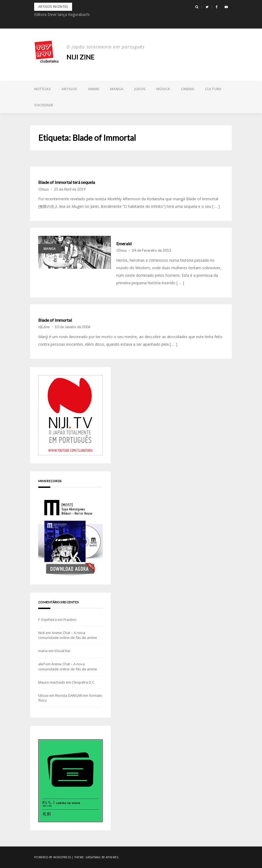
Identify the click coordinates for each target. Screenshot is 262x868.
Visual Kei (62, 651)
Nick (42, 633)
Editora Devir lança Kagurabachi (62, 14)
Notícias (43, 89)
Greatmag (93, 857)
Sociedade (44, 105)
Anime (94, 89)
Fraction (70, 619)
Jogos (140, 89)
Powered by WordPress (53, 857)
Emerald (124, 244)
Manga (117, 89)
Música (163, 89)
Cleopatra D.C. (83, 682)
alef (41, 664)
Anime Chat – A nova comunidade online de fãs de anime (68, 635)
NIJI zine (80, 57)
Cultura (213, 89)
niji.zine (44, 327)
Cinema (187, 89)
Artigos (69, 89)
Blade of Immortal (55, 320)
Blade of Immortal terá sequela (67, 182)
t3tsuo (43, 189)
